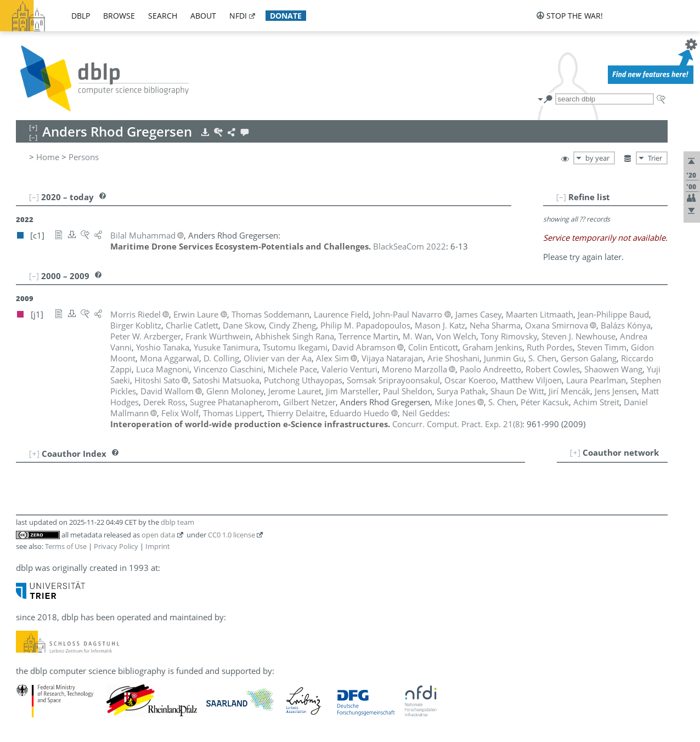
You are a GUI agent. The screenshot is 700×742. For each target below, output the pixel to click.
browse (119, 16)
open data (158, 535)
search (163, 16)
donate (286, 16)
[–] (561, 197)
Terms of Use (66, 546)
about (203, 16)
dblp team (177, 522)
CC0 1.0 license (232, 535)
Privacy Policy (116, 546)
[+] (575, 452)
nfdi (238, 16)
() (457, 424)
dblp (81, 16)
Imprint (158, 546)
